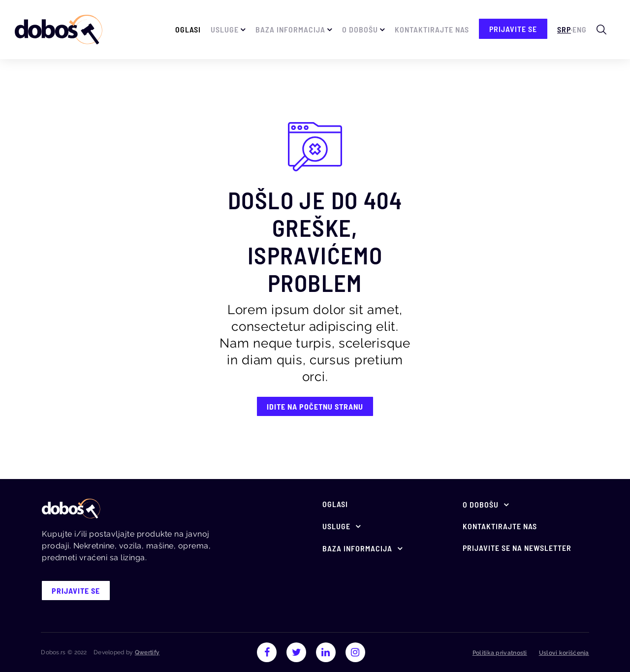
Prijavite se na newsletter (517, 548)
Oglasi (188, 29)
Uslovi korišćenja (564, 653)
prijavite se (513, 29)
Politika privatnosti (500, 653)
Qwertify (147, 652)
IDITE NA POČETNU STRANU (315, 406)
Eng (580, 29)
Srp (564, 29)
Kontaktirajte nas (432, 29)
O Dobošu (360, 29)
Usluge (225, 29)
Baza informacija (290, 29)
